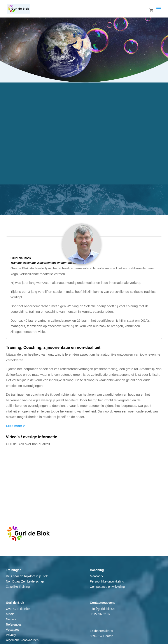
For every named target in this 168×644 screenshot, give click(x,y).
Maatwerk (97, 576)
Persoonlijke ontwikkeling (107, 581)
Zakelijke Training (18, 587)
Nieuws (11, 619)
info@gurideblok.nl (103, 609)
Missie (10, 614)
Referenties (14, 625)
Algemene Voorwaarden (22, 640)
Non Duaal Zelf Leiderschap (25, 581)
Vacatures (13, 630)
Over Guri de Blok (18, 609)
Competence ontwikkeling (107, 587)
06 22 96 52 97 (100, 614)
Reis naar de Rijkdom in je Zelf (27, 576)
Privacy (11, 635)
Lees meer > (15, 426)
